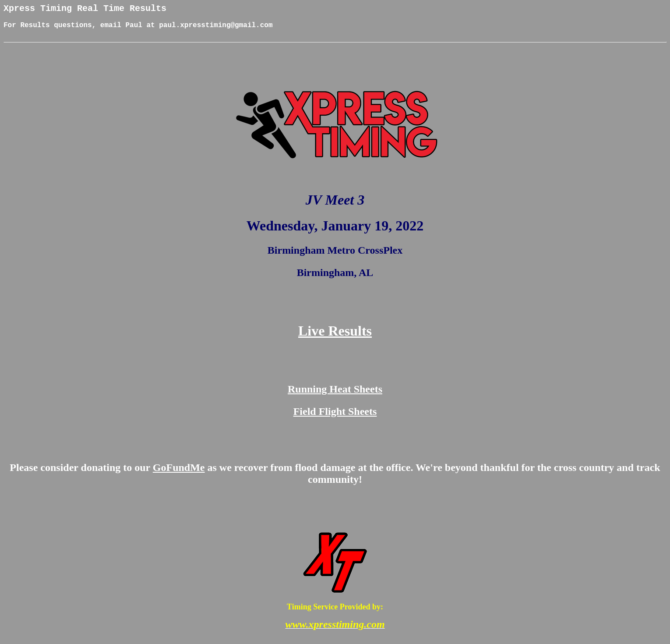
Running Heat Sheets (335, 396)
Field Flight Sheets (335, 418)
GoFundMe (179, 474)
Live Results (335, 337)
